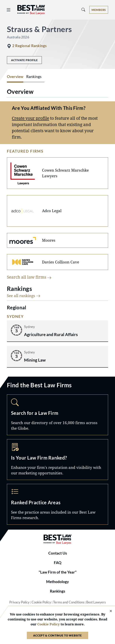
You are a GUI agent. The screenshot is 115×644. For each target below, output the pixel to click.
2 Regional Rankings (29, 46)
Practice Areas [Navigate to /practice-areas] (57, 504)
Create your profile (30, 118)
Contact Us (58, 553)
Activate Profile (24, 60)
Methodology (57, 582)
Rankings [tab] (34, 77)
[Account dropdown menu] (99, 10)
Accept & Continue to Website (57, 635)
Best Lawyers (96, 602)
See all (24, 296)
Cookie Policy (41, 602)
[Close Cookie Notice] (108, 611)
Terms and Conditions (69, 602)
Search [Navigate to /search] (57, 415)
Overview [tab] (15, 77)
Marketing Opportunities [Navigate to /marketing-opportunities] (57, 460)
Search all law (29, 277)
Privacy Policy (19, 602)
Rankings (57, 591)
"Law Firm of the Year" (58, 572)
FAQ (58, 563)
